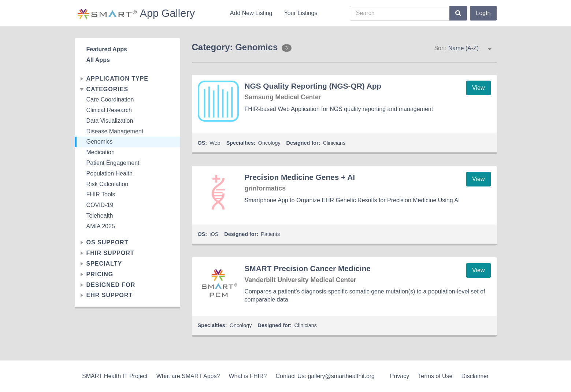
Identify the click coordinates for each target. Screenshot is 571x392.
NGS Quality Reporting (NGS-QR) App (313, 86)
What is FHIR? (248, 376)
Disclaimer (475, 376)
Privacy (400, 376)
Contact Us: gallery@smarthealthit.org (325, 376)
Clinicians (334, 143)
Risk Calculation (107, 184)
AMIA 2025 (101, 226)
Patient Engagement (113, 163)
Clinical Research (109, 110)
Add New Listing (251, 13)
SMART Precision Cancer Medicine (308, 268)
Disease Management (115, 131)
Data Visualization (110, 121)
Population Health (110, 173)
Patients (270, 234)
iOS (214, 234)
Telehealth (100, 216)
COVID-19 (100, 205)
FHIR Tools (101, 194)
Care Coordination (110, 99)
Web (215, 143)
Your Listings (301, 13)
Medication (101, 152)
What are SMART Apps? (188, 376)
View (478, 88)
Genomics (100, 142)
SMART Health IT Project (115, 376)
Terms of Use (435, 376)
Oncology (269, 143)
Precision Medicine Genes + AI (300, 177)
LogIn (483, 13)
